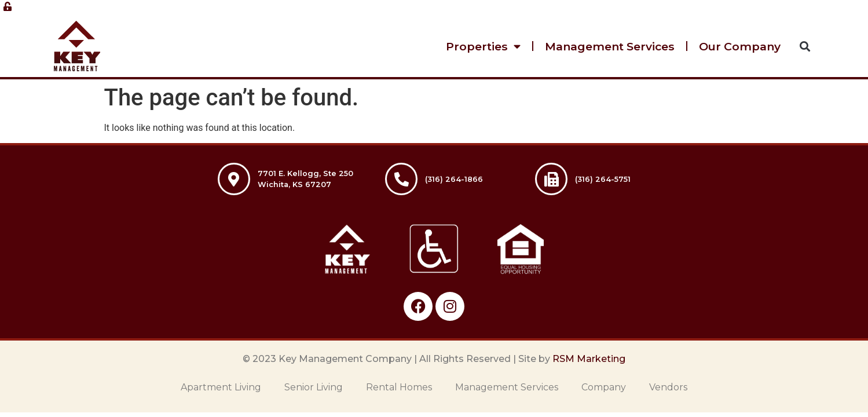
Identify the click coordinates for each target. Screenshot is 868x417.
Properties (483, 46)
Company (604, 387)
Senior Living (314, 387)
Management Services (610, 46)
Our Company (740, 46)
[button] (805, 46)
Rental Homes (399, 387)
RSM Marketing (589, 359)
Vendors (668, 387)
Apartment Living (221, 387)
